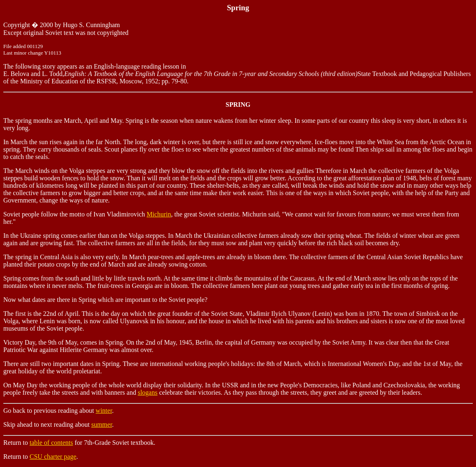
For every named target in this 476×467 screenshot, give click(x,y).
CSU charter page (53, 457)
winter (104, 411)
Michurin (159, 214)
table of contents (51, 443)
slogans (147, 392)
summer (102, 424)
